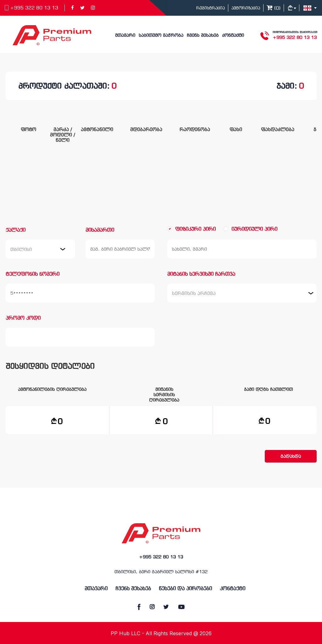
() (274, 8)
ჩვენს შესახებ (203, 36)
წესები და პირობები (185, 589)
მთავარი (125, 36)
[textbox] (195, 293)
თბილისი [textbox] (21, 250)
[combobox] (40, 249)
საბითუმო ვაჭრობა (161, 36)
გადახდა (291, 457)
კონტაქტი (233, 36)
